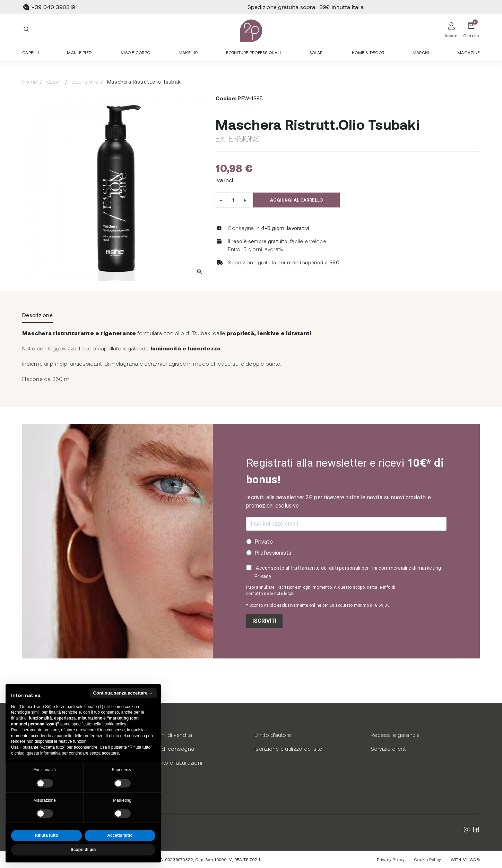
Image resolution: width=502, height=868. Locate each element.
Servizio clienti (389, 748)
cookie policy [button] (114, 724)
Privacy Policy (391, 859)
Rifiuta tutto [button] (46, 835)
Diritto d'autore (273, 735)
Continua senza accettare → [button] (123, 693)
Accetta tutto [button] (120, 835)
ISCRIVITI (264, 621)
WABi (475, 859)
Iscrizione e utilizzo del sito (289, 748)
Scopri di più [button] (83, 850)
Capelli (54, 82)
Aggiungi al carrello (296, 200)
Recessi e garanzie (395, 735)
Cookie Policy (427, 859)
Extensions (85, 82)
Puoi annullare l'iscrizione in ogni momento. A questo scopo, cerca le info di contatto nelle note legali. (321, 590)
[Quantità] (233, 200)
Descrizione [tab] (37, 315)
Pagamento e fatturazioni (170, 762)
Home (30, 82)
